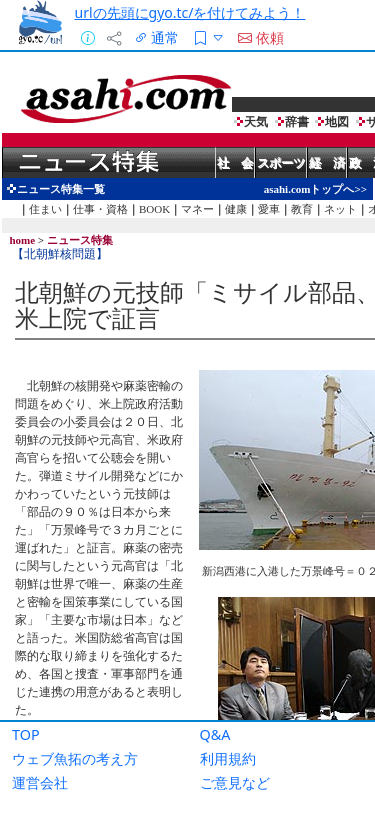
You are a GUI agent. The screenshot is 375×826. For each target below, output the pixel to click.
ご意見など (235, 782)
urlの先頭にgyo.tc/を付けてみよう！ (190, 12)
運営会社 (40, 782)
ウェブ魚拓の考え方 (75, 758)
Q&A (215, 734)
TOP (26, 734)
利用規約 (228, 758)
